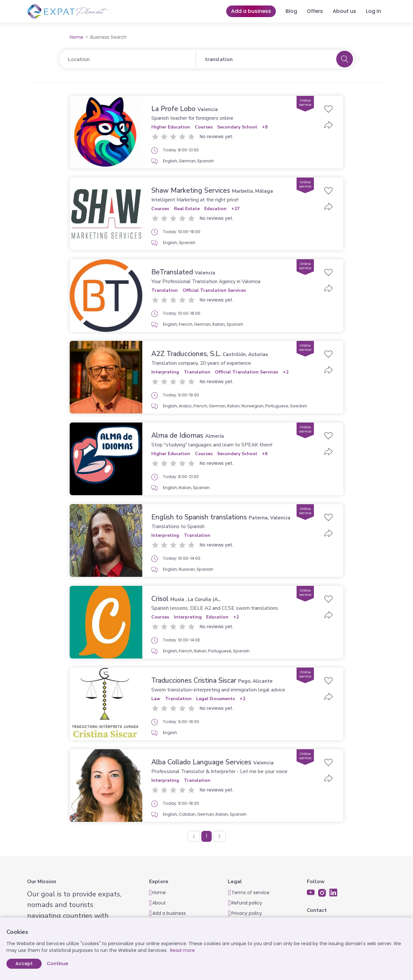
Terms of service (250, 893)
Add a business (251, 11)
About (159, 903)
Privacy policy (247, 913)
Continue (57, 964)
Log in (373, 11)
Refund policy (247, 903)
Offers (315, 11)
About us (344, 11)
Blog (291, 11)
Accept (24, 964)
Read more (182, 950)
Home (76, 37)
